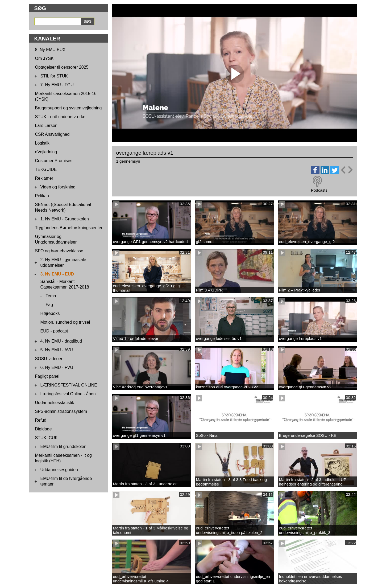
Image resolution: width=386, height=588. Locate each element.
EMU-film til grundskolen (63, 447)
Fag (49, 305)
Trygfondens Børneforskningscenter (69, 228)
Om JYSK (44, 58)
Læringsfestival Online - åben (68, 394)
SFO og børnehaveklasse (59, 251)
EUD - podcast (54, 331)
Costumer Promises (54, 161)
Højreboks (50, 313)
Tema (51, 296)
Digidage (43, 429)
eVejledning (46, 152)
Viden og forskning (58, 187)
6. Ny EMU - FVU (57, 367)
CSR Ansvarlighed (52, 134)
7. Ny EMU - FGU (57, 85)
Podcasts (319, 190)
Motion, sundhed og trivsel (65, 322)
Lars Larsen (46, 126)
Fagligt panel (47, 376)
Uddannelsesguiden (59, 470)
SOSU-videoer (49, 359)
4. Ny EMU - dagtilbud (61, 341)
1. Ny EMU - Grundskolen (65, 219)
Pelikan (42, 196)
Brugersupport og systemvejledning (69, 108)
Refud (41, 420)
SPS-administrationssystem (61, 411)
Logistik (42, 143)
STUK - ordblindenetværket (61, 117)
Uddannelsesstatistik (55, 403)
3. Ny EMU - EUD (57, 274)
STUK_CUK (46, 438)
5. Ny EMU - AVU (57, 350)
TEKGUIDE (46, 169)
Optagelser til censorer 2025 (62, 67)
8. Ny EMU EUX (50, 50)
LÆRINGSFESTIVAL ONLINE (69, 385)
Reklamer (44, 178)
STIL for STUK (54, 76)
